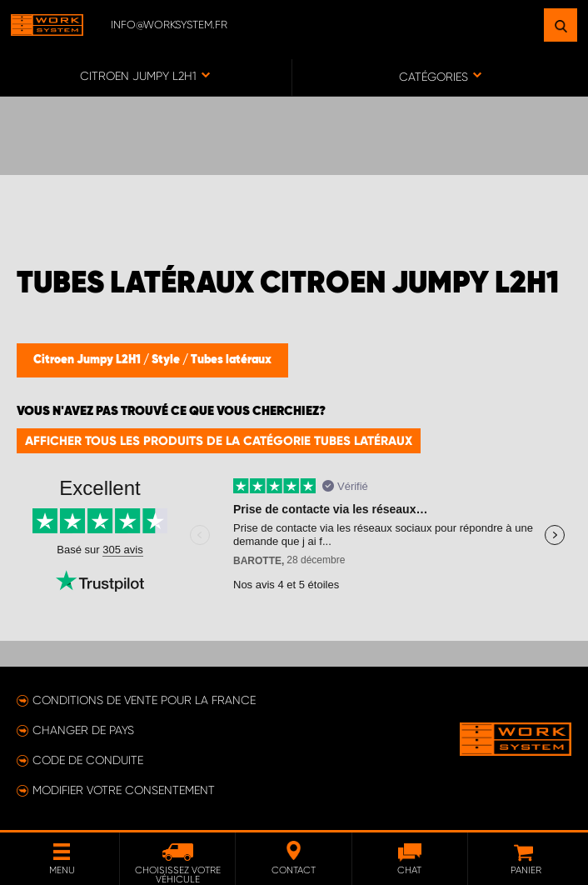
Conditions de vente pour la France (144, 700)
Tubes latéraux (231, 360)
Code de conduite (88, 760)
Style (167, 360)
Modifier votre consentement (124, 790)
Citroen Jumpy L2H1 (88, 360)
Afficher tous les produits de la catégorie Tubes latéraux (219, 441)
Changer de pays (83, 730)
